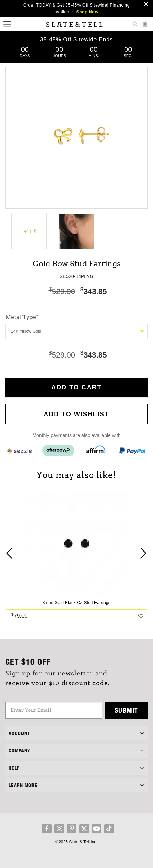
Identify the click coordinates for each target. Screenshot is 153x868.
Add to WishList (76, 414)
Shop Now (87, 12)
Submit (126, 710)
